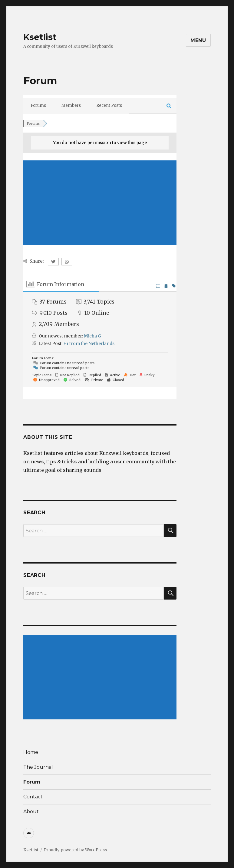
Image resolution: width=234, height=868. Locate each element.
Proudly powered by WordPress (75, 850)
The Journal (38, 767)
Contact (33, 797)
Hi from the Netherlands (89, 344)
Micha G (92, 336)
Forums (38, 105)
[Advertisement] (100, 203)
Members (71, 105)
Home (31, 752)
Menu (198, 40)
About (31, 812)
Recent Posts (109, 105)
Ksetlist (40, 37)
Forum (32, 782)
